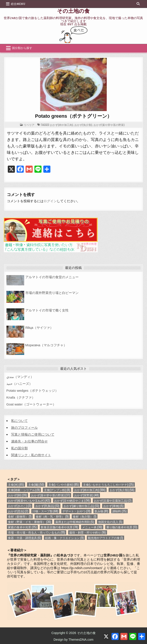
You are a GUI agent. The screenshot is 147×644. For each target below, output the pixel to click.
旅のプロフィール (24, 428)
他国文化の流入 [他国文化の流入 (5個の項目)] (110, 522)
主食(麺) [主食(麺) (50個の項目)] (36, 484)
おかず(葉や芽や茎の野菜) (109, 125)
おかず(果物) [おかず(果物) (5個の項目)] (113, 506)
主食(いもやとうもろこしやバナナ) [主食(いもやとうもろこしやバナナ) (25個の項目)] (108, 484)
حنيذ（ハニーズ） (19, 384)
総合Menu (18, 4)
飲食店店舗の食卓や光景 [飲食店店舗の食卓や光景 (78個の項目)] (59, 527)
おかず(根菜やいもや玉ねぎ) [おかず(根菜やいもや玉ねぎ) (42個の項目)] (29, 500)
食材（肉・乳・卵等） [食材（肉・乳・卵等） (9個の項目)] (52, 516)
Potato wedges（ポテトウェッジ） (32, 391)
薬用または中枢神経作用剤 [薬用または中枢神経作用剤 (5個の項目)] (75, 522)
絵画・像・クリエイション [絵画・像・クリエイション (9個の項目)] (64, 538)
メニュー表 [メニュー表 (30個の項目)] (92, 527)
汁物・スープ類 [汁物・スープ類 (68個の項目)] (45, 511)
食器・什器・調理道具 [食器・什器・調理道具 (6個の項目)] (24, 538)
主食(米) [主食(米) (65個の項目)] (16, 484)
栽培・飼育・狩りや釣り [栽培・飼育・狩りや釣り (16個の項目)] (88, 532)
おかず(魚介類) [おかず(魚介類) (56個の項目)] (122, 490)
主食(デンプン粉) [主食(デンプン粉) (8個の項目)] (57, 490)
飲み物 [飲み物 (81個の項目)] (101, 511)
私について (19, 421)
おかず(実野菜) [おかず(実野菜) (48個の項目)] (86, 495)
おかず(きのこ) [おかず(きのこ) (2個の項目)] (20, 506)
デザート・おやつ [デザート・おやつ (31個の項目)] (76, 511)
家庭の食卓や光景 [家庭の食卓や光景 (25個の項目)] (22, 527)
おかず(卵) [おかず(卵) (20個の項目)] (17, 495)
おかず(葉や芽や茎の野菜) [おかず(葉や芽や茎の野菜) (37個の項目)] (51, 495)
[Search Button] (138, 4)
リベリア (29, 125)
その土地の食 (73, 11)
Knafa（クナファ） (21, 397)
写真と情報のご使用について (33, 434)
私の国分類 (19, 448)
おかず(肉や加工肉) (62, 125)
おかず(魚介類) (83, 125)
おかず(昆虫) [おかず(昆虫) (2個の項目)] (18, 511)
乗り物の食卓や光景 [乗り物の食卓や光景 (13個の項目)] (122, 527)
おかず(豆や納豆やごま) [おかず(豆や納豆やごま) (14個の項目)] (72, 500)
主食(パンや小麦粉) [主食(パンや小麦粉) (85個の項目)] (64, 484)
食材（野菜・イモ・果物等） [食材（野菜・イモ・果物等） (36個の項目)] (30, 522)
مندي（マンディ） (20, 377)
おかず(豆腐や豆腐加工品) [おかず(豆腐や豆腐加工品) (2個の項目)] (113, 500)
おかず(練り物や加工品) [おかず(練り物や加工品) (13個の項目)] (81, 506)
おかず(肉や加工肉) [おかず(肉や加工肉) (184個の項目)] (90, 490)
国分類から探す (22, 48)
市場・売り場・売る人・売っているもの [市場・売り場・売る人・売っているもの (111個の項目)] (37, 532)
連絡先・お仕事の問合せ (29, 441)
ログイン (50, 201)
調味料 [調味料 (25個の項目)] (119, 511)
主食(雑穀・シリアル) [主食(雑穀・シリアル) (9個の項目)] (24, 490)
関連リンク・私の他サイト (31, 455)
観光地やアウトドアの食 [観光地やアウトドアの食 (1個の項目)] (105, 538)
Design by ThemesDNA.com (73, 640)
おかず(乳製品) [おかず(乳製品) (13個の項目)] (47, 506)
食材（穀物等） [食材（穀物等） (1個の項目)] (20, 516)
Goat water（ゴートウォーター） (31, 404)
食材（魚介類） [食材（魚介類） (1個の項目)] (85, 516)
